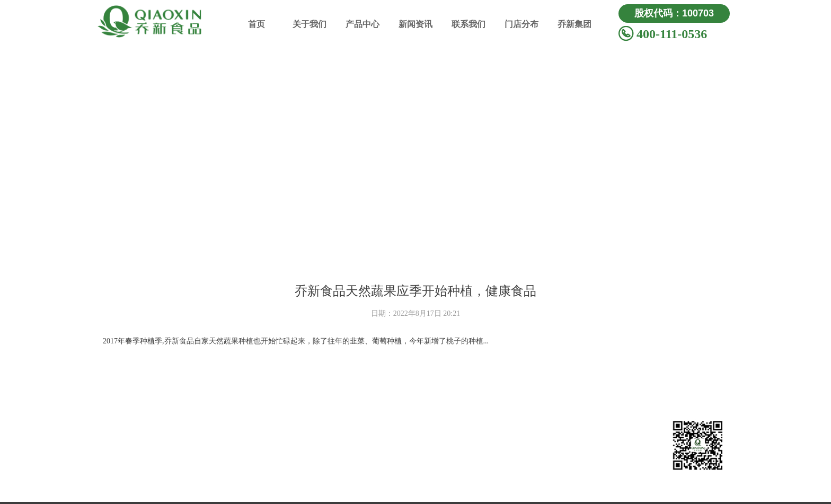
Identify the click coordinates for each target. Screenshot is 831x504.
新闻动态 (521, 431)
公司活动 (521, 449)
